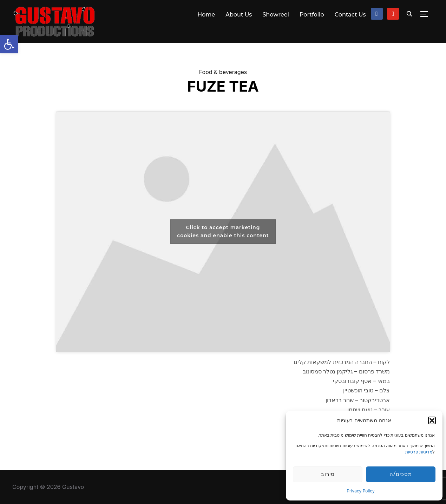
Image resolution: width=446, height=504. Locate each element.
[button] (9, 44)
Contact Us (350, 15)
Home (206, 15)
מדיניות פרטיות (419, 452)
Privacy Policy (360, 491)
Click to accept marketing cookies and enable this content (223, 231)
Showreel (276, 15)
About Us (239, 15)
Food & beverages (223, 72)
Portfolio (312, 15)
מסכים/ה (401, 474)
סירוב (328, 474)
